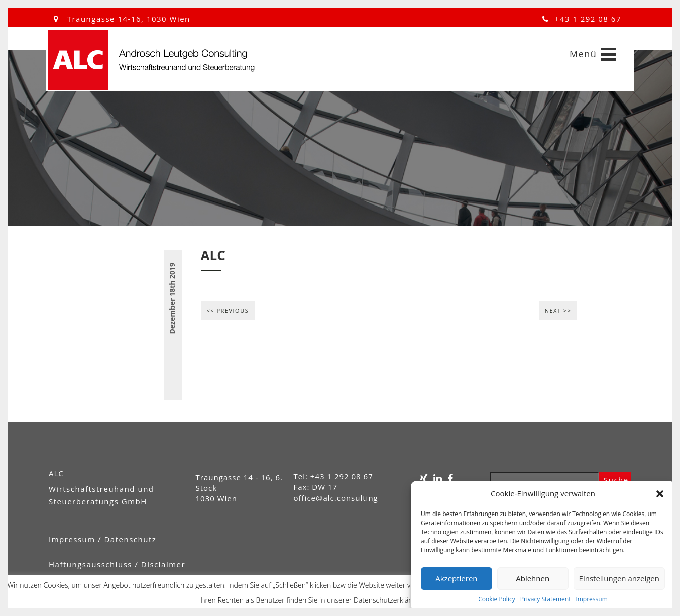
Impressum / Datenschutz (102, 539)
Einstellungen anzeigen (619, 578)
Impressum (591, 599)
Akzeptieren (456, 578)
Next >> (558, 310)
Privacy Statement (546, 599)
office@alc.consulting (336, 498)
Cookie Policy (496, 599)
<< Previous (228, 310)
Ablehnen (533, 578)
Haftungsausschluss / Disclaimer (117, 564)
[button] (660, 494)
